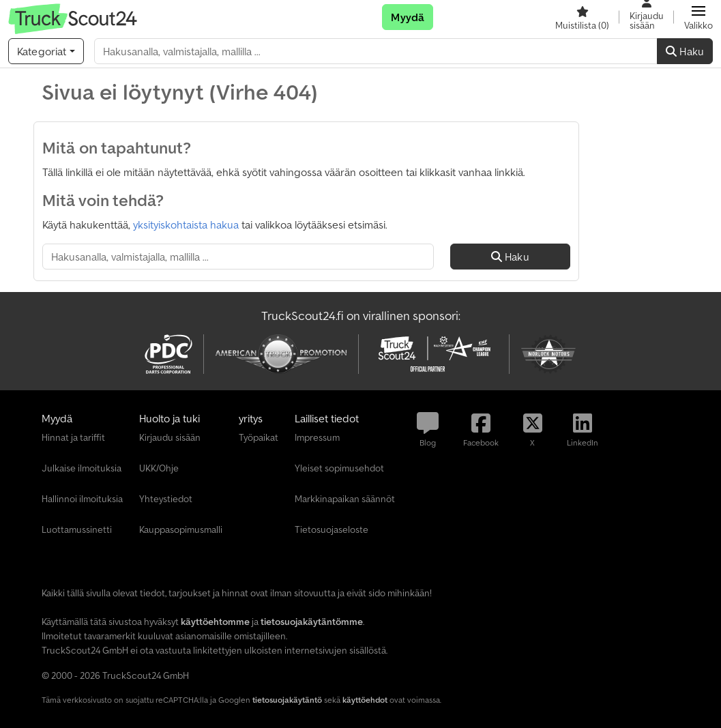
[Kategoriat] (46, 51)
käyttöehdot (365, 700)
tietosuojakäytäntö (287, 700)
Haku (685, 51)
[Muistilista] (582, 17)
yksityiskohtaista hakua (186, 224)
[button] (698, 17)
